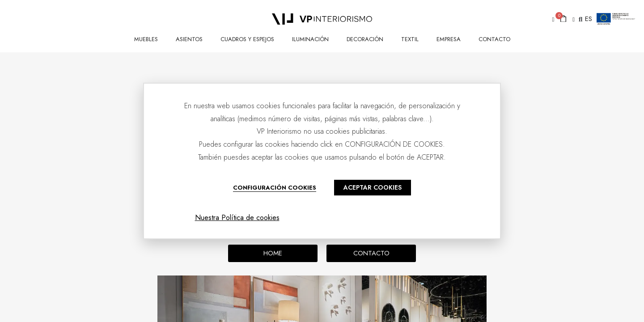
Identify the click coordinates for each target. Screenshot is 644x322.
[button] (552, 19)
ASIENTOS (189, 39)
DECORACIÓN (365, 39)
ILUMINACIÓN (310, 39)
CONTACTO (494, 39)
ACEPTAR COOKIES (373, 187)
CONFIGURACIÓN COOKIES (275, 188)
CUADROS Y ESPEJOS (247, 39)
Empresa (449, 39)
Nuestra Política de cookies (237, 218)
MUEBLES (146, 39)
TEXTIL (410, 39)
